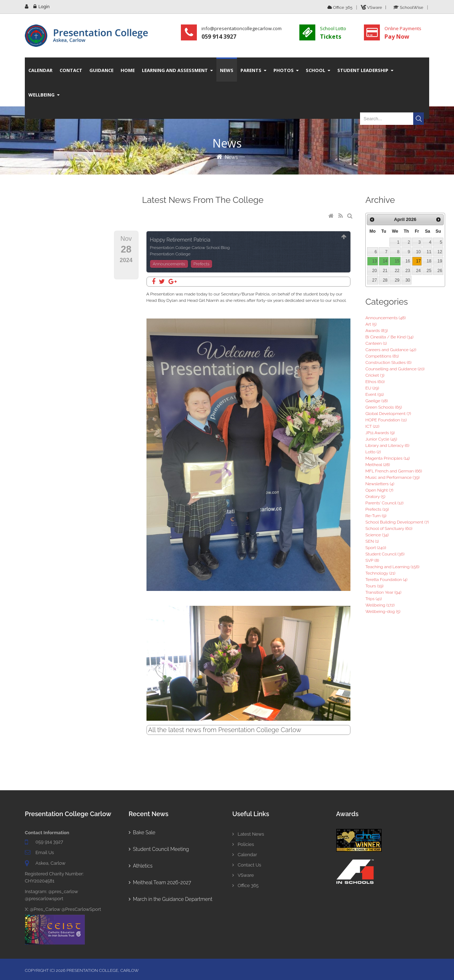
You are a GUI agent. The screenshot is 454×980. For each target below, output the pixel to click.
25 (429, 271)
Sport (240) (376, 548)
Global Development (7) (388, 414)
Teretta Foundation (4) (386, 580)
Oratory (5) (375, 497)
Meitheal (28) (378, 465)
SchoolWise (408, 7)
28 (385, 280)
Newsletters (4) (380, 484)
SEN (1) (372, 541)
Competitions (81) (382, 356)
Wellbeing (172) (380, 605)
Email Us (45, 852)
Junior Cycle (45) (381, 439)
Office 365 (340, 7)
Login (44, 7)
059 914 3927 (49, 842)
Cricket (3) (375, 375)
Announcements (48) (386, 318)
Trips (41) (373, 599)
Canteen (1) (376, 343)
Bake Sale (142, 832)
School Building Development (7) (397, 522)
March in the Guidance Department (171, 899)
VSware (243, 875)
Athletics (141, 866)
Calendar (245, 855)
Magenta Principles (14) (387, 458)
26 (440, 271)
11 (429, 252)
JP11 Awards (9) (380, 433)
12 (440, 252)
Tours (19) (374, 586)
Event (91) (375, 394)
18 (429, 261)
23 (408, 271)
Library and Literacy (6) (387, 445)
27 (374, 280)
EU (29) (372, 388)
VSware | (375, 7)
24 (418, 271)
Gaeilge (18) (377, 401)
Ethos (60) (375, 382)
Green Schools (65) (384, 407)
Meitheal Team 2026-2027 (160, 882)
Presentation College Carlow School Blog (190, 248)
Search (419, 119)
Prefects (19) (377, 509)
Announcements (169, 264)
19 (440, 261)
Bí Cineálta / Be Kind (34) (389, 337)
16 (408, 261)
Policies (243, 844)
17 (418, 261)
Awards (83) (377, 331)
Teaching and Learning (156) (392, 567)
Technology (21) (380, 573)
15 (397, 261)
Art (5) (371, 324)
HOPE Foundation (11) (386, 420)
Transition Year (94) (383, 592)
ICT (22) (372, 426)
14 (385, 261)
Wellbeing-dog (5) (383, 611)
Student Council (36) (385, 554)
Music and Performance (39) (392, 477)
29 (397, 280)
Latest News (248, 834)
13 (374, 261)
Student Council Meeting (159, 849)
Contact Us (247, 865)
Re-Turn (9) (376, 516)
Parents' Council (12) (384, 503)
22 (397, 271)
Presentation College (170, 254)
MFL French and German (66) (394, 471)
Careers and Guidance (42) (391, 350)
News (231, 157)
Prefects (202, 264)
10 (418, 252)
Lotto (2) (373, 452)
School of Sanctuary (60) (389, 528)
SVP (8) (372, 560)
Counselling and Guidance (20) (395, 369)
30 (408, 280)
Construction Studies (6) (388, 362)
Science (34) (377, 535)
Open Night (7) (379, 490)
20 (374, 271)
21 (385, 271)
